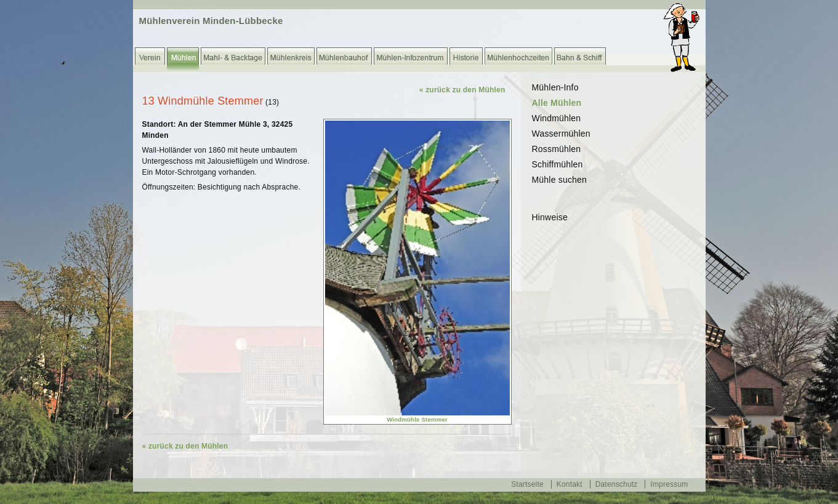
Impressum (669, 484)
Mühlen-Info (555, 87)
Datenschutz (617, 484)
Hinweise (550, 217)
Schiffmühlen (558, 164)
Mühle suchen (560, 180)
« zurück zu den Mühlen (462, 90)
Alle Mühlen (557, 103)
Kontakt (570, 484)
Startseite (527, 484)
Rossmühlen (557, 149)
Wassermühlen (561, 134)
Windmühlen (557, 118)
